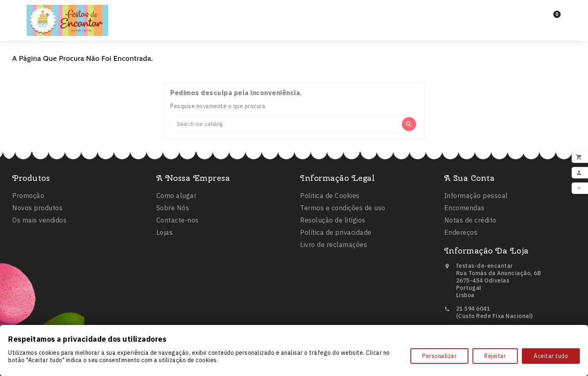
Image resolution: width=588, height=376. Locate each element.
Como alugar (177, 198)
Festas (232, 20)
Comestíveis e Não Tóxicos (355, 20)
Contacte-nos (178, 222)
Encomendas (464, 210)
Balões (276, 20)
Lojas (165, 234)
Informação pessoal (476, 198)
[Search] (286, 124)
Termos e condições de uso (343, 210)
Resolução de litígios (333, 222)
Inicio (193, 20)
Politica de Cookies (330, 198)
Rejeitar (495, 356)
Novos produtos (37, 209)
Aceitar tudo (551, 356)
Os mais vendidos (39, 222)
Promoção (28, 197)
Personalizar (439, 356)
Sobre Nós (173, 210)
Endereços (461, 234)
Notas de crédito (470, 222)
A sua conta (470, 180)
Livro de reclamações (334, 247)
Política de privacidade (336, 235)
